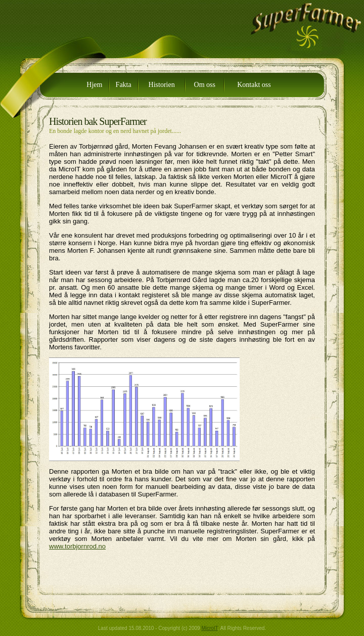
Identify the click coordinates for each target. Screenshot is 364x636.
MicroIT (209, 628)
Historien (162, 85)
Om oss (205, 85)
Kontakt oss (254, 85)
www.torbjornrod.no (77, 546)
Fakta (124, 85)
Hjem (94, 85)
